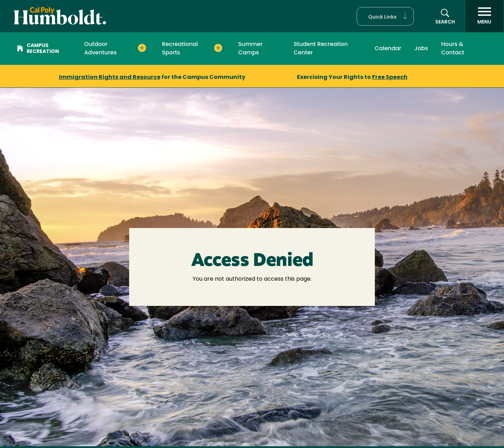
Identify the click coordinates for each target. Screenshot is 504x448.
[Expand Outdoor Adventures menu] (142, 48)
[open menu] (484, 16)
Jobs (421, 48)
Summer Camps (250, 48)
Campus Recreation (38, 49)
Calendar (388, 48)
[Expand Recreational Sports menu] (218, 48)
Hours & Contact (453, 48)
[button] (385, 16)
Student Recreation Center (321, 48)
